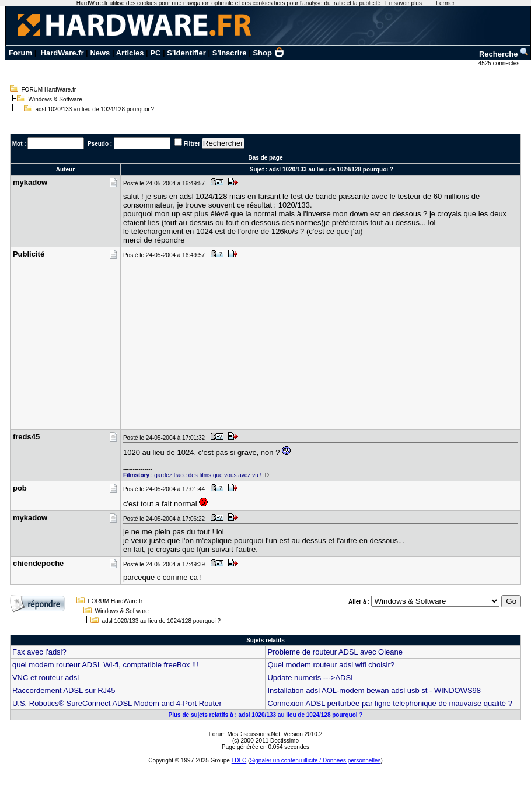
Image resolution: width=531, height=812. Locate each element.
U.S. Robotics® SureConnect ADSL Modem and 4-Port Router (117, 703)
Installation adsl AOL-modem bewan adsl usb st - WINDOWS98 (374, 690)
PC (155, 53)
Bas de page (266, 158)
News (100, 53)
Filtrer (192, 144)
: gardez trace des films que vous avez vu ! (192, 475)
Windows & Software (55, 99)
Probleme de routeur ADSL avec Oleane (335, 652)
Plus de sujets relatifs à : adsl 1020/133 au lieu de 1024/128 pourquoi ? (266, 715)
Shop (268, 53)
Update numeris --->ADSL (311, 678)
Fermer (445, 3)
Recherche (504, 54)
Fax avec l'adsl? (39, 652)
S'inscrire (230, 53)
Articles (130, 53)
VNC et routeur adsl (46, 678)
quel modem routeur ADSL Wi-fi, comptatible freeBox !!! (105, 665)
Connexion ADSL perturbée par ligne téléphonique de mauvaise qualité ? (389, 703)
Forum (20, 53)
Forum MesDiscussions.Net (244, 734)
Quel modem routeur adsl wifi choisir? (331, 665)
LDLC (239, 760)
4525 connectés (500, 63)
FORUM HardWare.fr (49, 90)
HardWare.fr (62, 53)
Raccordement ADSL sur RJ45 (64, 690)
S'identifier (186, 53)
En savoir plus (404, 3)
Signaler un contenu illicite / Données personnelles (315, 760)
